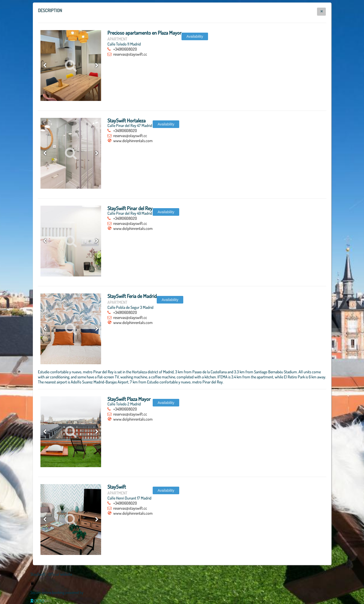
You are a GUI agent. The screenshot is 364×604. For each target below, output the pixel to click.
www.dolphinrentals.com (133, 141)
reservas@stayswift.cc (130, 54)
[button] (321, 12)
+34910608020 (125, 49)
